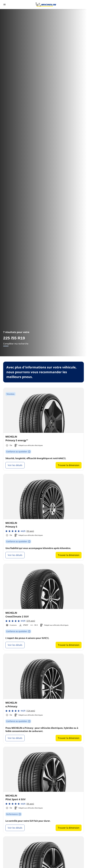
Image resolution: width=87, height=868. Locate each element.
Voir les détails (15, 465)
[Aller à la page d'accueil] (46, 5)
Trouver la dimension (69, 465)
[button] (20, 531)
